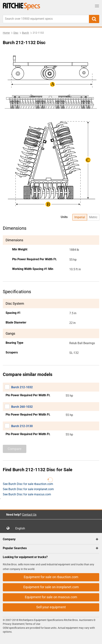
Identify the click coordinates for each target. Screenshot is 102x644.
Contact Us (29, 515)
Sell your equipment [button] (51, 607)
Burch (25, 33)
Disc (16, 33)
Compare (15, 449)
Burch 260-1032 (22, 407)
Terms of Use (32, 624)
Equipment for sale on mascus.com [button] (51, 597)
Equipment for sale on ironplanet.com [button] (51, 587)
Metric (93, 217)
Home (6, 33)
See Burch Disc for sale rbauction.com (28, 484)
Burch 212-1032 (22, 387)
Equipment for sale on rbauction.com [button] (51, 577)
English (21, 528)
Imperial (80, 217)
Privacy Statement (13, 624)
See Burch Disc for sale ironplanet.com (28, 489)
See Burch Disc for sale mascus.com (27, 494)
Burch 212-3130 (22, 426)
